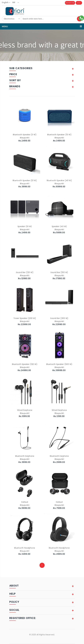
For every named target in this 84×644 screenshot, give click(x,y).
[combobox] (7, 3)
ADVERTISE (70, 3)
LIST (79, 3)
